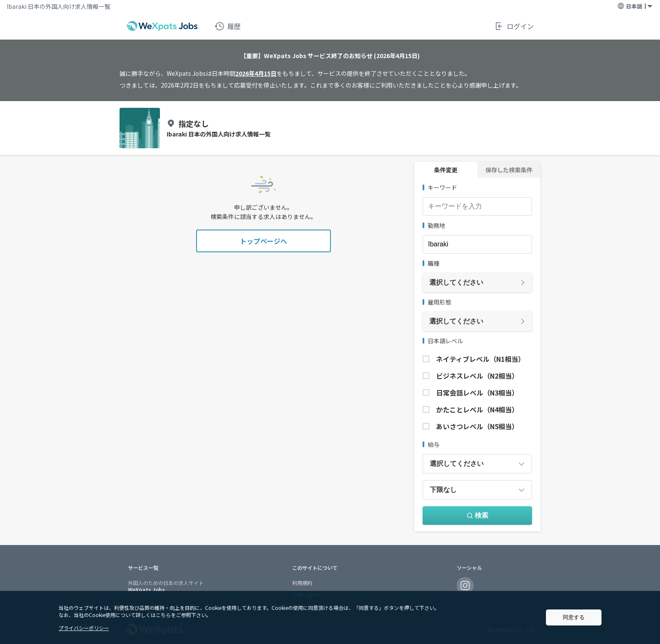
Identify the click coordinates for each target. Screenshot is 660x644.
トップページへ (263, 241)
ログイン (514, 26)
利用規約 (302, 583)
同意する (574, 617)
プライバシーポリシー (84, 628)
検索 (477, 515)
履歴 (228, 26)
